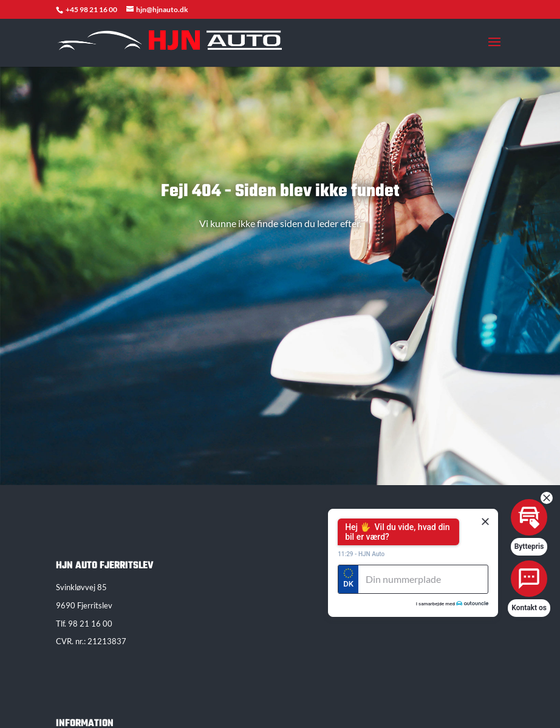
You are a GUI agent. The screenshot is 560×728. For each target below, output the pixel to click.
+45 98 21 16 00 (92, 9)
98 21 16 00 (90, 624)
